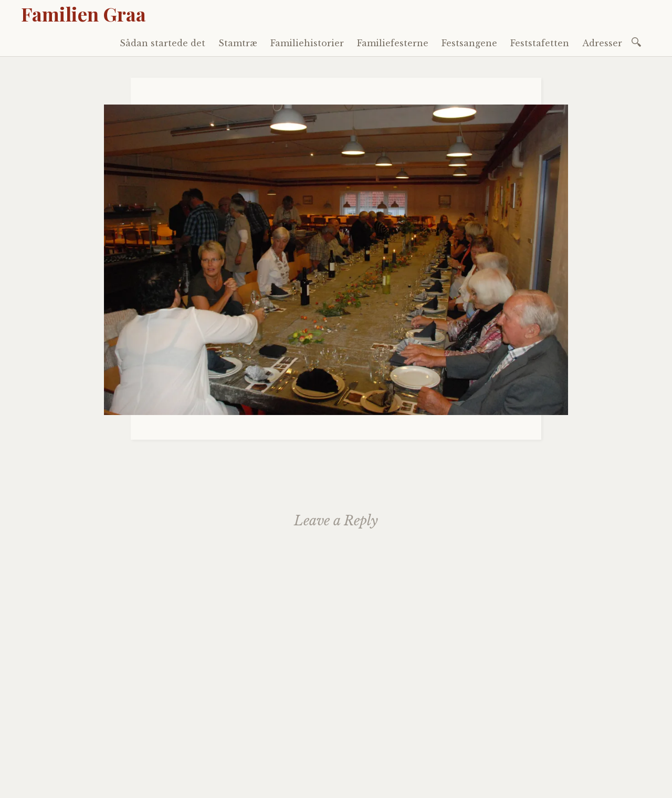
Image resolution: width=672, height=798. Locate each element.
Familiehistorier (307, 43)
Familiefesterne (393, 43)
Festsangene (469, 43)
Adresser (602, 43)
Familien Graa (83, 14)
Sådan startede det (162, 43)
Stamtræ (238, 43)
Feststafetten (540, 43)
